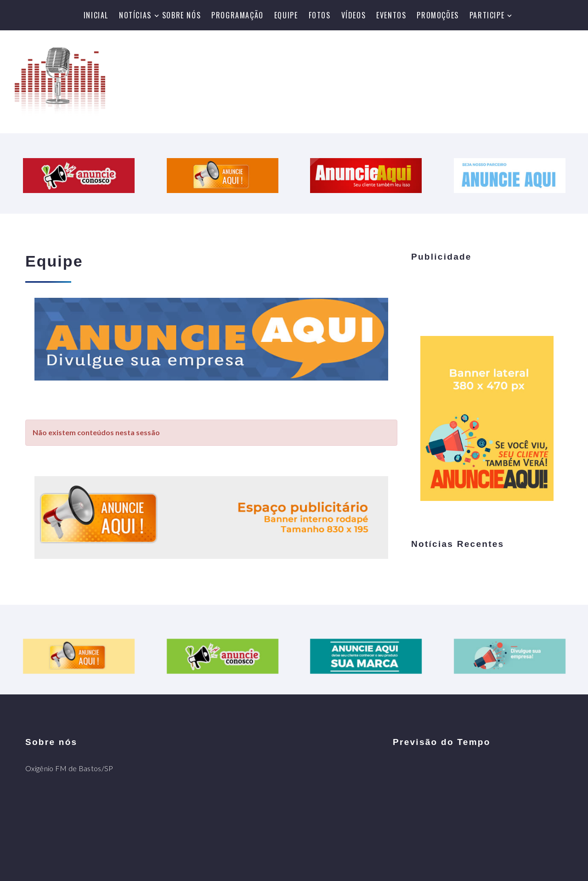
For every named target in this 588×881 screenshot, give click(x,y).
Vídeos (354, 15)
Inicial (96, 15)
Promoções (438, 15)
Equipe (286, 15)
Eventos (391, 15)
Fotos (320, 15)
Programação (237, 15)
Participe (487, 15)
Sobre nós (181, 15)
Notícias (135, 15)
